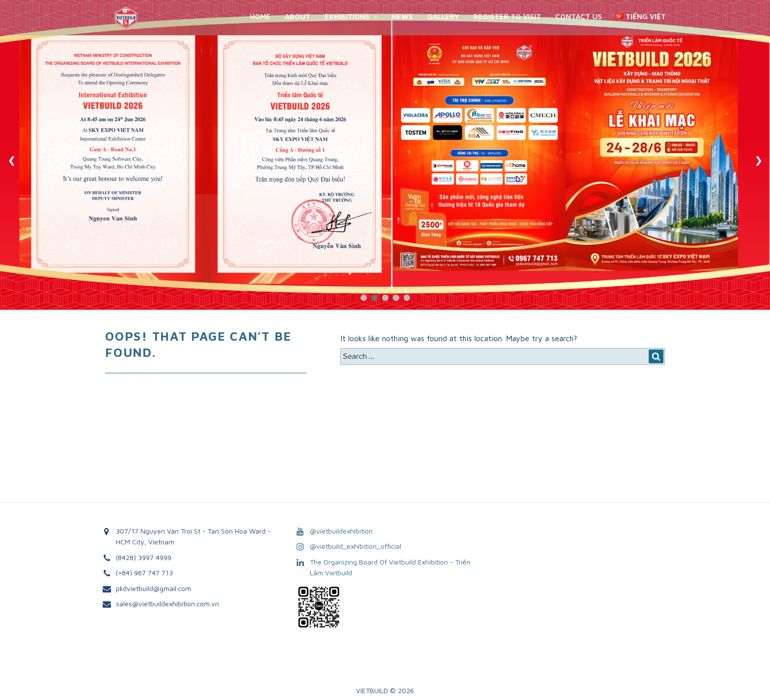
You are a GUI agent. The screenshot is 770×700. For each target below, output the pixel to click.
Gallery (443, 16)
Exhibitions (352, 16)
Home (260, 16)
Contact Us (579, 16)
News (402, 16)
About (298, 16)
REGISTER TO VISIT (507, 16)
